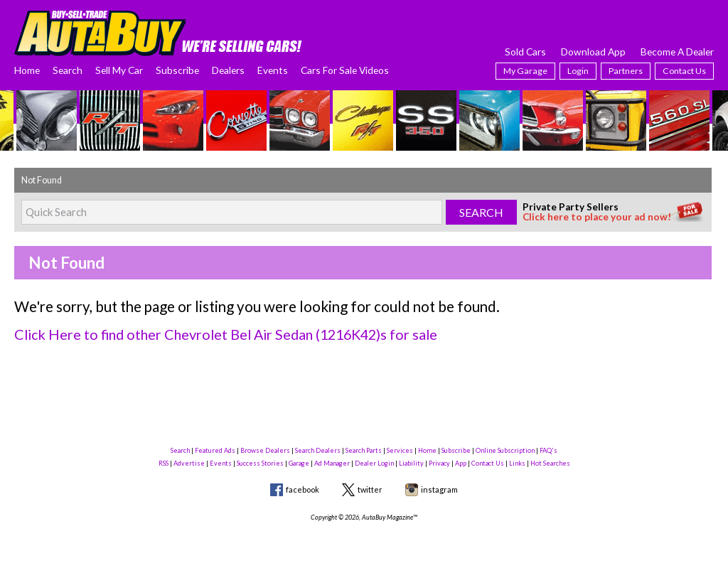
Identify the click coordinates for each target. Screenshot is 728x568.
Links (517, 462)
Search (68, 70)
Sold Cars (525, 52)
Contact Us (684, 71)
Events (273, 70)
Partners (626, 71)
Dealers (228, 70)
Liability (411, 462)
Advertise (189, 462)
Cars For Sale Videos (345, 70)
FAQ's (548, 449)
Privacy (439, 462)
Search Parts (364, 449)
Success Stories (260, 462)
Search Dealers (318, 449)
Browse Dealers (265, 449)
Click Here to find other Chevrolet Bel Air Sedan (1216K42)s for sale (217, 334)
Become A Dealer (677, 52)
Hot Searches (550, 462)
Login (578, 71)
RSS (164, 462)
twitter (370, 488)
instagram (439, 488)
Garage (299, 462)
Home (27, 70)
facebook (303, 488)
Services (400, 449)
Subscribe (177, 70)
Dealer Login (374, 462)
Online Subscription (505, 449)
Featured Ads (215, 449)
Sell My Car (119, 70)
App (461, 462)
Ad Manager (332, 462)
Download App (593, 52)
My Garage (525, 71)
